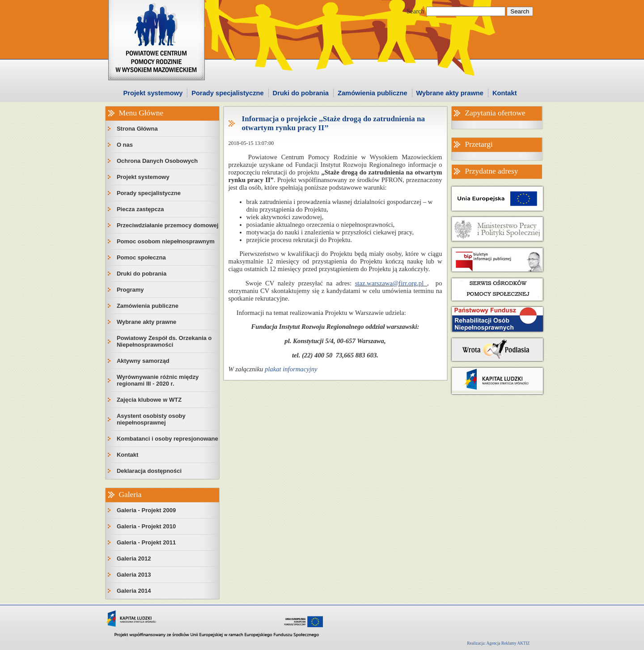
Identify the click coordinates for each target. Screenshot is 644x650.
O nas (125, 145)
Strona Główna (137, 129)
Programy (130, 290)
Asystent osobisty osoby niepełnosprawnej (151, 419)
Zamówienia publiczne (373, 93)
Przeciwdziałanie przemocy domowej (168, 225)
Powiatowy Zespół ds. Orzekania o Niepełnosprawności (164, 341)
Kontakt (505, 93)
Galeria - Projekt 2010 (146, 526)
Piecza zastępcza (140, 209)
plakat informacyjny (291, 369)
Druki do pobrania (301, 93)
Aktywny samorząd (143, 361)
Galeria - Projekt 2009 (146, 510)
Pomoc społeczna (141, 257)
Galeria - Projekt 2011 (146, 542)
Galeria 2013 (134, 575)
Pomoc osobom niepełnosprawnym (166, 241)
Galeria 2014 (134, 591)
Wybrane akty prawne (450, 93)
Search (415, 11)
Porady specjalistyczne (227, 93)
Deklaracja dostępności (149, 471)
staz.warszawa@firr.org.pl (390, 283)
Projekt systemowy (153, 93)
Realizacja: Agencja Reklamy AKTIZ (498, 643)
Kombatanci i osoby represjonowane (167, 439)
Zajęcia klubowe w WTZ (149, 400)
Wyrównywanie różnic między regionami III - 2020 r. (158, 380)
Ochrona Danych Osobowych (157, 161)
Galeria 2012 (134, 559)
